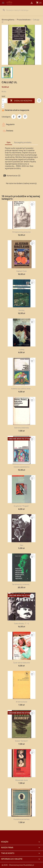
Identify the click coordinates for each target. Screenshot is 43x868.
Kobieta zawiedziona (21, 467)
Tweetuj (19, 117)
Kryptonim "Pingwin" (21, 506)
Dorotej (21, 310)
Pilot (22, 545)
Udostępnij (14, 117)
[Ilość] (4, 101)
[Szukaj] (21, 10)
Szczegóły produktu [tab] (23, 142)
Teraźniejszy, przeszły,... (22, 584)
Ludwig (22, 349)
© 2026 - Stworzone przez (12, 865)
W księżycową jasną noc (21, 232)
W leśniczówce (22, 702)
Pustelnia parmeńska (21, 819)
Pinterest (25, 117)
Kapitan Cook (21, 271)
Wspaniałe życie (22, 780)
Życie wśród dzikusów (22, 663)
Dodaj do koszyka (21, 101)
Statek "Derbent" (22, 741)
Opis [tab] (9, 142)
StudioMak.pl (29, 865)
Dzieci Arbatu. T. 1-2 (21, 624)
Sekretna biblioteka (22, 428)
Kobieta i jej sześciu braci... (22, 389)
